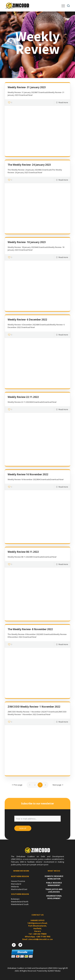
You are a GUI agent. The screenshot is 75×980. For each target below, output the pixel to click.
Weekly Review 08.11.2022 (23, 552)
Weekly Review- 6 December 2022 (27, 320)
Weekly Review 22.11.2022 (23, 397)
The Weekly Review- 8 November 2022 (30, 629)
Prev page (17, 785)
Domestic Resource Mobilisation (54, 878)
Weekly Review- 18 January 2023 (27, 242)
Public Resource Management (54, 884)
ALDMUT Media (54, 971)
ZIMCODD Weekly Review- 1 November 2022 (34, 707)
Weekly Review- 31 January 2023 (27, 87)
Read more (63, 102)
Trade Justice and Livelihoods (54, 891)
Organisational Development (54, 897)
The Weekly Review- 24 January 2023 (29, 165)
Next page (58, 785)
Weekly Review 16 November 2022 (28, 474)
